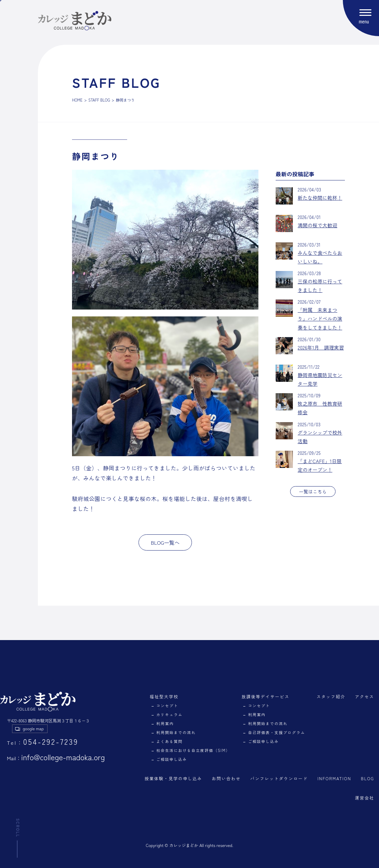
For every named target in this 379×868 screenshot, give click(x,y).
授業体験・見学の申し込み (173, 778)
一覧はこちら (313, 491)
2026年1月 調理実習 (321, 347)
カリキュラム (170, 714)
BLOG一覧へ (165, 542)
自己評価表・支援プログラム (277, 732)
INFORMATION (334, 778)
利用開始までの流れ (176, 732)
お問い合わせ (226, 778)
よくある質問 (170, 741)
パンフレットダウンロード (279, 778)
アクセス (365, 696)
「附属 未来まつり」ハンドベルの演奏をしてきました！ (320, 318)
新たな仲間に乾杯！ (320, 198)
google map (33, 728)
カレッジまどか (184, 845)
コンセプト (167, 705)
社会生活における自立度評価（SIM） (193, 750)
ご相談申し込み (172, 759)
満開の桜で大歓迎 (317, 225)
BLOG (367, 778)
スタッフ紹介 (331, 696)
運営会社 (365, 798)
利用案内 (165, 723)
